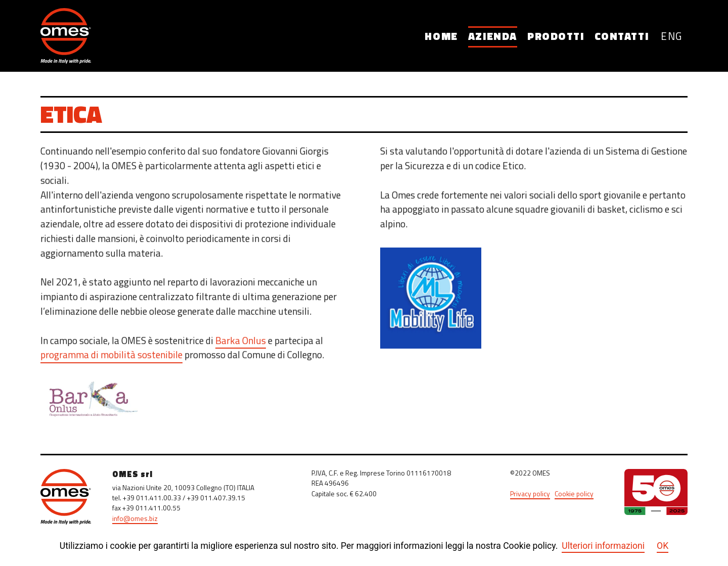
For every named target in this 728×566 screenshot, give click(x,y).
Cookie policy (574, 494)
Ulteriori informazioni (603, 546)
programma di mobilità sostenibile (111, 358)
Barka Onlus (241, 343)
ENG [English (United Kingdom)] (672, 37)
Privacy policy (530, 494)
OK (663, 546)
